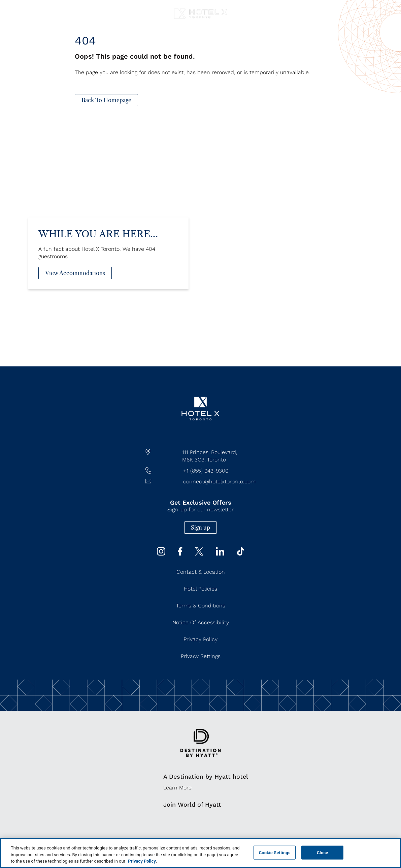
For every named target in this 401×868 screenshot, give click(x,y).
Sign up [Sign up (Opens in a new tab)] (200, 528)
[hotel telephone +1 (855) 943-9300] (201, 471)
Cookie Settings (275, 852)
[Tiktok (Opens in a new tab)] (241, 554)
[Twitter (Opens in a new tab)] (199, 554)
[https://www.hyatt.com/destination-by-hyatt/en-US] (200, 762)
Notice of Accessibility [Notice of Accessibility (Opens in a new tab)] (201, 622)
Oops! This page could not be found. (135, 56)
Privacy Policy (142, 861)
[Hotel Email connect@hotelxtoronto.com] (201, 482)
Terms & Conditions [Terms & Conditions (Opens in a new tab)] (201, 606)
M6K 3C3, (194, 460)
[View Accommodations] (75, 281)
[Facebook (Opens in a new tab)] (180, 554)
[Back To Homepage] (106, 100)
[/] (200, 433)
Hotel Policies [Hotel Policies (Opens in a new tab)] (200, 589)
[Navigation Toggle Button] (12, 9)
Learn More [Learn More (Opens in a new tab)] (177, 788)
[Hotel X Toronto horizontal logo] (200, 19)
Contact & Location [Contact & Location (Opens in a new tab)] (201, 572)
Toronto (216, 460)
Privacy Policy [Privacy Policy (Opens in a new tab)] (200, 639)
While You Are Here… (98, 242)
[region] (200, 853)
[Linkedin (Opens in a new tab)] (220, 554)
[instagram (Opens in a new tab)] (161, 554)
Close (323, 852)
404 (85, 40)
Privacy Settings (201, 656)
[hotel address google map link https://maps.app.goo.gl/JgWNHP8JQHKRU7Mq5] (201, 456)
